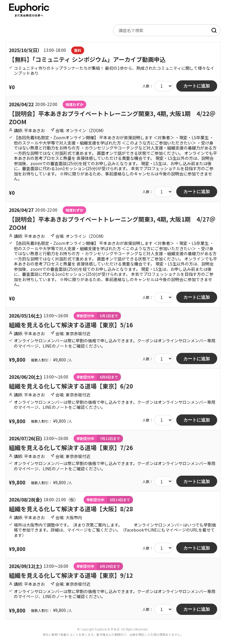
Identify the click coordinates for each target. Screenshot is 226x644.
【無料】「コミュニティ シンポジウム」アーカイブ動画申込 (87, 59)
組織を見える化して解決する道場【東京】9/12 (71, 575)
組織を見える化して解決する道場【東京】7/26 (71, 448)
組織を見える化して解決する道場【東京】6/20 (71, 386)
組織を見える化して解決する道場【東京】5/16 (71, 325)
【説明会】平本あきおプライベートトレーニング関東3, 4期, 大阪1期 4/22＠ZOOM (112, 118)
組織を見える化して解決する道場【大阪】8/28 (71, 509)
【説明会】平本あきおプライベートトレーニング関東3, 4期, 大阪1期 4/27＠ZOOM (112, 223)
